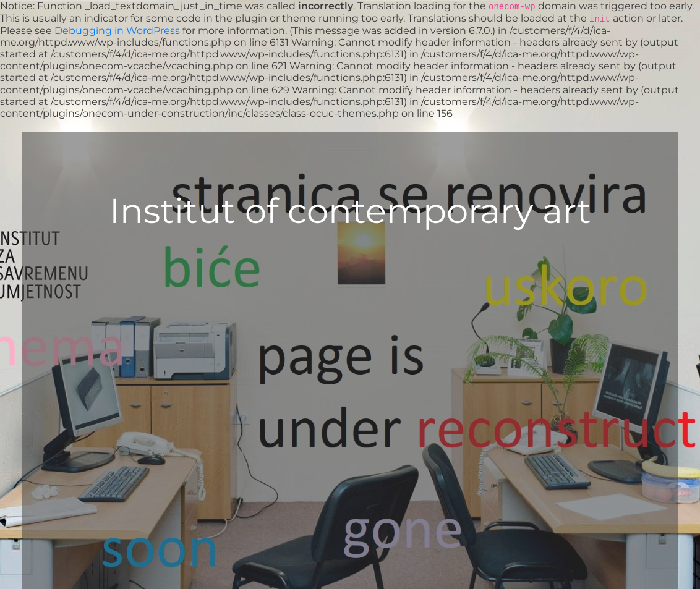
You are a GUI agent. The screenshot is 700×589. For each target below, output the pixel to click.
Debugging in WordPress (117, 31)
